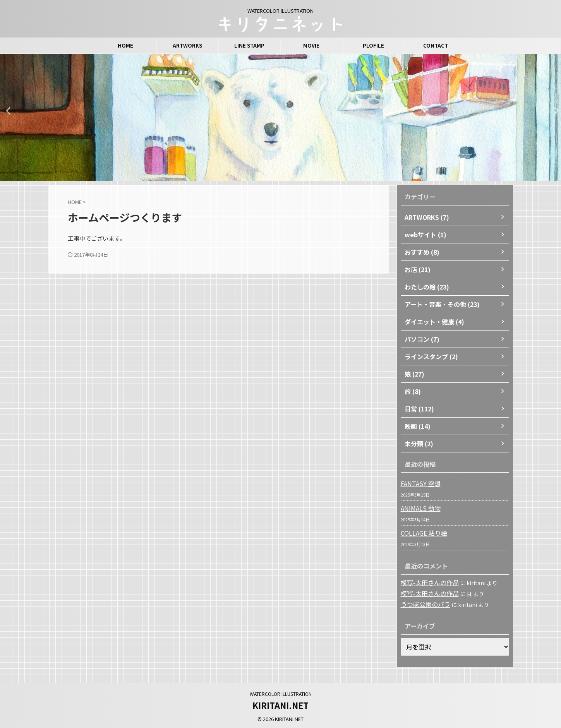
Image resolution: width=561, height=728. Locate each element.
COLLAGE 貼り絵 (422, 533)
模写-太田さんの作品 (426, 582)
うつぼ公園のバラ (422, 603)
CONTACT (436, 45)
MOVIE (311, 45)
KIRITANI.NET (280, 704)
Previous (7, 110)
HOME (125, 45)
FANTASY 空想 (418, 483)
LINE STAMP (249, 45)
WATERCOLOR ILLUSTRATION (281, 693)
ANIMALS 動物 (418, 508)
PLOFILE (373, 45)
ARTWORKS (187, 45)
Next (554, 110)
